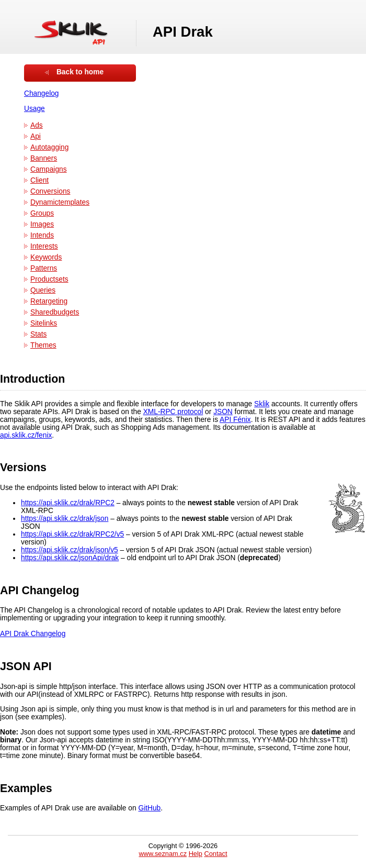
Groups (42, 213)
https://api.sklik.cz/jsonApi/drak (70, 558)
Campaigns (49, 169)
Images (42, 224)
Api (36, 136)
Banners (44, 158)
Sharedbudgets (55, 312)
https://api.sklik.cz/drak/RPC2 (68, 503)
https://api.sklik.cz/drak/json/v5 (70, 550)
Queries (43, 290)
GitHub (149, 808)
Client (39, 180)
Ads (37, 125)
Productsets (49, 279)
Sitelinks (44, 323)
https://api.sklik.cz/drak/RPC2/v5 (72, 534)
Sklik (262, 404)
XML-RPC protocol (173, 412)
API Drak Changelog (33, 634)
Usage (35, 109)
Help (196, 854)
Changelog (42, 93)
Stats (38, 334)
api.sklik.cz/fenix (26, 435)
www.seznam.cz (163, 854)
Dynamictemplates (60, 202)
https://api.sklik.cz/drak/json (65, 519)
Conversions (50, 191)
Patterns (44, 268)
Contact (215, 854)
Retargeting (49, 301)
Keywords (46, 257)
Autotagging (49, 147)
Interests (44, 246)
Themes (43, 345)
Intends (42, 235)
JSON (223, 412)
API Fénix (235, 420)
